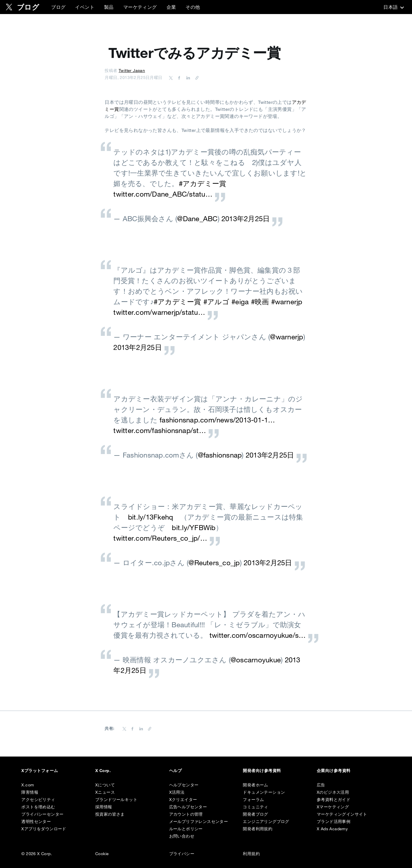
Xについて (105, 785)
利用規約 (251, 854)
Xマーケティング (333, 807)
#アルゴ (216, 302)
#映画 (260, 302)
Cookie (102, 854)
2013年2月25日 (246, 219)
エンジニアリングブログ (266, 821)
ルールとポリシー (186, 829)
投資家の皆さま (110, 814)
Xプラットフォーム (40, 771)
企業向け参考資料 (334, 771)
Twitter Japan (132, 71)
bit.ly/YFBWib (194, 527)
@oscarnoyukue (256, 660)
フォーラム (253, 800)
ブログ (58, 7)
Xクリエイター (183, 800)
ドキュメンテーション (264, 792)
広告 (321, 785)
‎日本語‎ (393, 7)
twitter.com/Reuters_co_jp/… (160, 538)
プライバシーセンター (42, 814)
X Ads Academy (332, 829)
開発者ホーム (255, 785)
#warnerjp (287, 302)
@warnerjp (287, 337)
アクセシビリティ (38, 800)
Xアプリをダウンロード (44, 829)
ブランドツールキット (116, 800)
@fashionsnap (220, 455)
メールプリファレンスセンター (199, 821)
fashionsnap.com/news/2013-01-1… (217, 420)
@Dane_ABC (197, 219)
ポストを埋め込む (38, 807)
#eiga (240, 302)
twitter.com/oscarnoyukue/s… (258, 635)
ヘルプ (175, 771)
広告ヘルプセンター (188, 807)
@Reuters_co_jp (214, 563)
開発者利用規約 (258, 829)
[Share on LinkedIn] (187, 78)
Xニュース (105, 792)
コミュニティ (255, 807)
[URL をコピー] (195, 78)
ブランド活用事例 (334, 821)
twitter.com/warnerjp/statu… (159, 312)
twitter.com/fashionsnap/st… (160, 430)
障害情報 (30, 792)
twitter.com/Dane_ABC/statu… (163, 194)
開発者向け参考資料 (262, 771)
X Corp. (103, 771)
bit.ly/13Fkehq (150, 517)
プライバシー (182, 854)
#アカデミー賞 (203, 183)
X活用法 (177, 792)
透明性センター (36, 821)
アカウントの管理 (186, 814)
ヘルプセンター (184, 785)
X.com (28, 785)
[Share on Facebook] (178, 78)
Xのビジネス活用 (333, 792)
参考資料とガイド (334, 800)
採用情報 (104, 807)
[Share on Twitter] (171, 78)
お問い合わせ (182, 836)
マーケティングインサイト (342, 814)
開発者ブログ (255, 814)
